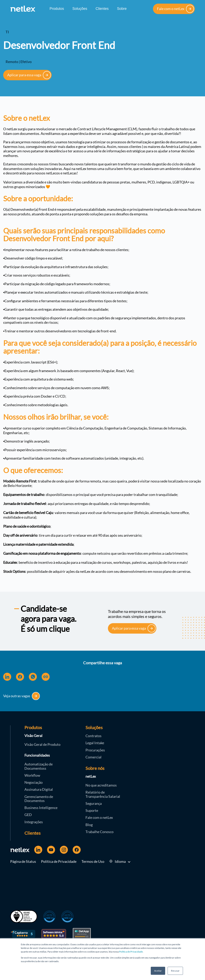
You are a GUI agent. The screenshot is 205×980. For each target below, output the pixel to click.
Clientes (102, 9)
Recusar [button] (175, 971)
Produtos (57, 9)
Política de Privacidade (131, 952)
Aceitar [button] (158, 971)
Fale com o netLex (175, 9)
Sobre (122, 9)
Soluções (80, 9)
